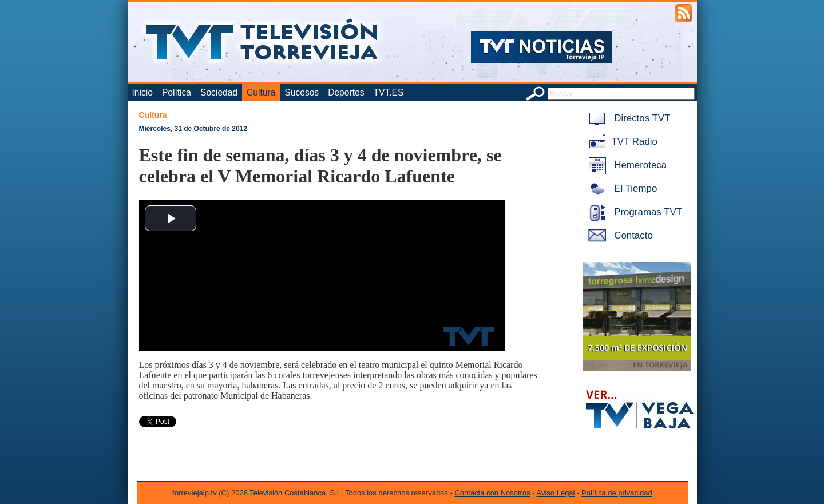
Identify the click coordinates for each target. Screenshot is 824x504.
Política (177, 92)
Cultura (261, 92)
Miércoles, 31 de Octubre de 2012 (193, 129)
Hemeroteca (626, 165)
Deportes (346, 92)
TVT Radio (621, 142)
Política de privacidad (617, 493)
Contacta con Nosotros (492, 493)
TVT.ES (388, 92)
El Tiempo (621, 188)
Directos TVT (627, 118)
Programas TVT (633, 212)
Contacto (619, 235)
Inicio (142, 92)
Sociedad (219, 92)
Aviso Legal (556, 493)
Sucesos (302, 92)
